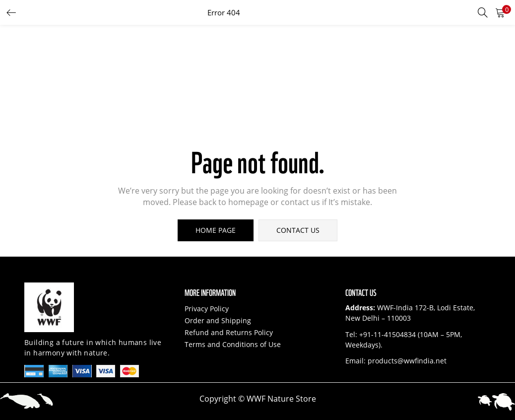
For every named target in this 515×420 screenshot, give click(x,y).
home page (216, 230)
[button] (500, 12)
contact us (298, 230)
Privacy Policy (207, 309)
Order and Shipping (218, 320)
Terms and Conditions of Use (233, 344)
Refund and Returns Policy (229, 332)
